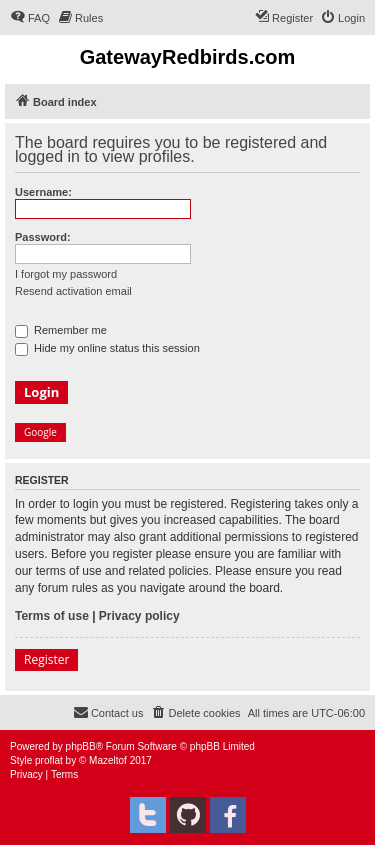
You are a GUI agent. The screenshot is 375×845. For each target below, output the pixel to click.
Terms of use (52, 616)
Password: (43, 237)
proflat (49, 760)
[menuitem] (30, 18)
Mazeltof (108, 760)
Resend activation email (73, 291)
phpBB (81, 746)
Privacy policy (139, 616)
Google (40, 432)
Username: (43, 192)
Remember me (61, 330)
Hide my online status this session (107, 348)
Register (46, 659)
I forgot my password (66, 274)
